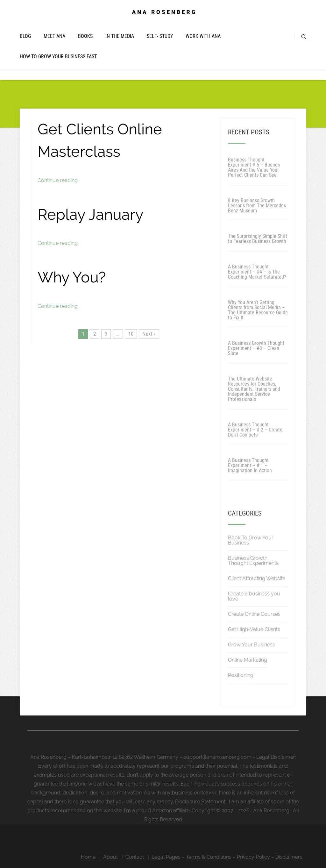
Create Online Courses (254, 614)
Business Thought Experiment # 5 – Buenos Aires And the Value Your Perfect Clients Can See (254, 167)
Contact (135, 857)
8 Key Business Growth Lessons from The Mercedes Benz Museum (257, 206)
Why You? (72, 277)
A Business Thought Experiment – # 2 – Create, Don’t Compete (256, 430)
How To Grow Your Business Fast (58, 57)
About (110, 857)
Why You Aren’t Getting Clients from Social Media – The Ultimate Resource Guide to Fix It (258, 310)
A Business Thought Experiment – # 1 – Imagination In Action (250, 465)
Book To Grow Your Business (251, 540)
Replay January (90, 214)
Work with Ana (203, 36)
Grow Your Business (252, 645)
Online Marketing (248, 660)
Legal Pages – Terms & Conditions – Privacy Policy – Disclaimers (227, 857)
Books (85, 36)
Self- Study (160, 36)
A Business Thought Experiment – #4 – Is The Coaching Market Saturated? (257, 272)
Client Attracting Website (257, 578)
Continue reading (58, 180)
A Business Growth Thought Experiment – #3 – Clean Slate (256, 348)
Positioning (241, 675)
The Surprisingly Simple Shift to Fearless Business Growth (258, 239)
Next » (149, 334)
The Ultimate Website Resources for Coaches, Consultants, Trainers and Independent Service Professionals (254, 389)
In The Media (120, 36)
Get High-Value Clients (254, 629)
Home (88, 857)
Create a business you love (254, 596)
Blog (25, 36)
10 (131, 334)
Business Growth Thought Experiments (253, 561)
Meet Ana (54, 36)
